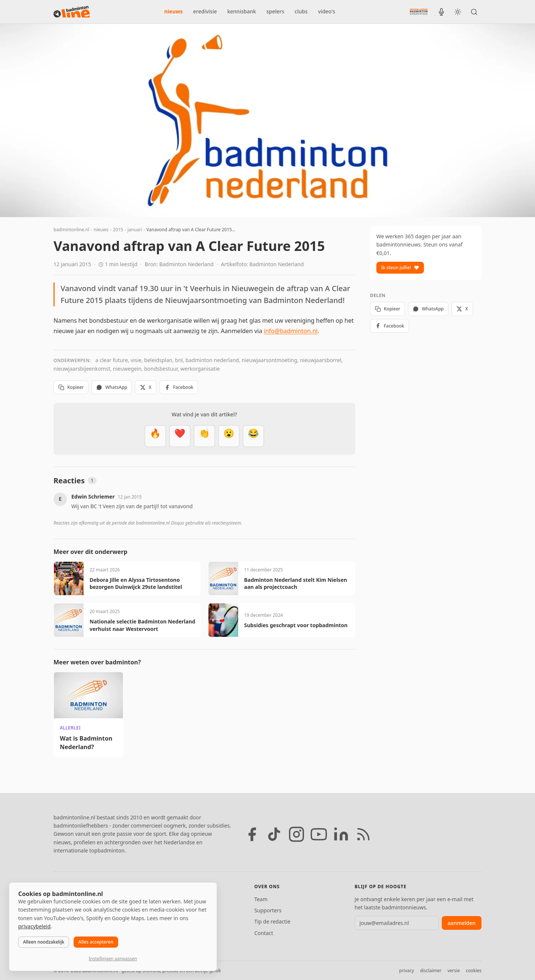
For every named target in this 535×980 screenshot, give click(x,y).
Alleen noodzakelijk (44, 942)
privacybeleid (34, 926)
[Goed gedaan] (204, 436)
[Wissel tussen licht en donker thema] (458, 12)
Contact (264, 933)
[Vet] (155, 436)
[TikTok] (274, 834)
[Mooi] (180, 436)
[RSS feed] (363, 834)
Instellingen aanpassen (113, 959)
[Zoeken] (474, 12)
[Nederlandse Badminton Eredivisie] (419, 12)
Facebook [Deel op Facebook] (179, 387)
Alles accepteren (96, 942)
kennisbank (242, 11)
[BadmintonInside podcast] (441, 12)
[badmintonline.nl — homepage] (72, 12)
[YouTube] (319, 834)
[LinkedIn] (341, 834)
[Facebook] (252, 834)
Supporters (268, 910)
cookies (474, 971)
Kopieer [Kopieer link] (71, 387)
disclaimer (431, 971)
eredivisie (205, 11)
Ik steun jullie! (400, 267)
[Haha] (253, 436)
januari (135, 230)
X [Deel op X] (145, 387)
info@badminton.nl (291, 331)
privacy (406, 971)
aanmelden (462, 923)
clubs (301, 11)
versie (453, 971)
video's (327, 11)
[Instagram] (296, 834)
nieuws (174, 11)
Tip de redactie (272, 921)
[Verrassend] (229, 436)
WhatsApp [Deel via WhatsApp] (112, 387)
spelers (275, 11)
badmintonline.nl (71, 230)
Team (261, 899)
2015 (118, 230)
